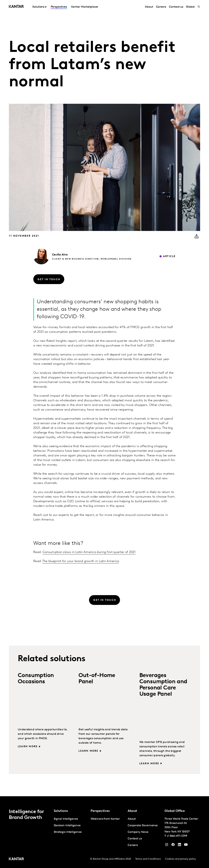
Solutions (38, 7)
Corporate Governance (143, 826)
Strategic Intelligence (68, 832)
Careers (161, 7)
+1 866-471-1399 (177, 836)
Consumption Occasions (36, 679)
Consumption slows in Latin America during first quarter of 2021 (89, 552)
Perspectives (59, 7)
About (149, 7)
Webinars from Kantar (105, 819)
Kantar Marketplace (84, 7)
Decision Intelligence (67, 826)
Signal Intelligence (66, 819)
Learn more (28, 747)
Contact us (176, 7)
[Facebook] (173, 845)
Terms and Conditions (148, 859)
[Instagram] (167, 845)
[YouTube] (179, 845)
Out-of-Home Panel (97, 679)
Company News (138, 832)
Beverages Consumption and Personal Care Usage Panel (163, 685)
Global (190, 7)
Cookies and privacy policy (180, 859)
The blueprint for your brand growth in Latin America (81, 561)
